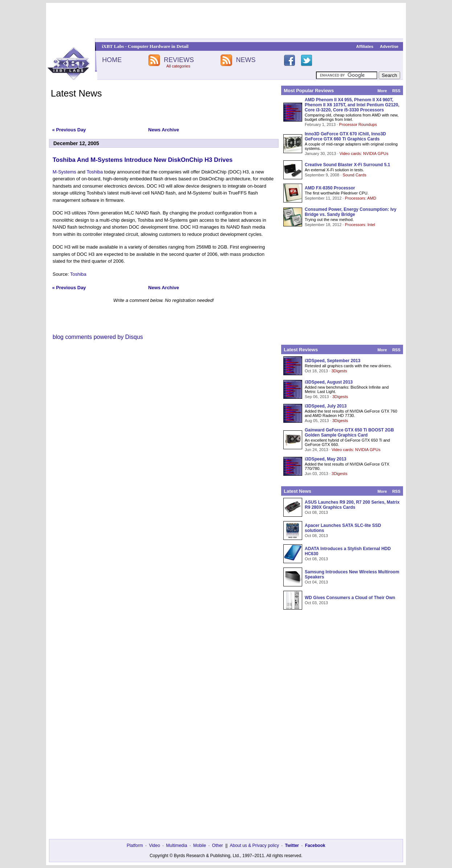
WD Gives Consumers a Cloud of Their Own (350, 598)
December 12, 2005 (76, 143)
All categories (178, 66)
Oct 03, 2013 (316, 603)
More (382, 91)
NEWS (246, 60)
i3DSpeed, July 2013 (326, 406)
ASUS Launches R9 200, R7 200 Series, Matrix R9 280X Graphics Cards (352, 505)
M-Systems (64, 172)
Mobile (200, 846)
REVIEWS (179, 60)
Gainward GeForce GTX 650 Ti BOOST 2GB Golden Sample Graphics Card (349, 433)
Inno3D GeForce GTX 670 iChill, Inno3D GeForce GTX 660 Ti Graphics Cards (345, 136)
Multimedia (177, 846)
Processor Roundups (358, 124)
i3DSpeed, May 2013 (326, 459)
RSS (396, 91)
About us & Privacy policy (254, 846)
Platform (135, 846)
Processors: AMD (361, 198)
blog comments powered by (98, 337)
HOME (112, 60)
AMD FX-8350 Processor (330, 188)
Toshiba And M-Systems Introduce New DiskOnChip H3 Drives (143, 160)
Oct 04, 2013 (316, 582)
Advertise (389, 46)
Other (218, 846)
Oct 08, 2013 (316, 512)
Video (155, 846)
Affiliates (365, 46)
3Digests (339, 371)
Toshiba (95, 172)
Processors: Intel (360, 225)
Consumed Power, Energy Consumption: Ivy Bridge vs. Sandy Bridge (351, 212)
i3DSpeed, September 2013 (332, 361)
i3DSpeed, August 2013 (329, 382)
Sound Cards (354, 175)
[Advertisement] (226, 21)
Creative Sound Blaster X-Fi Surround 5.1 (347, 165)
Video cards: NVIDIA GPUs (364, 153)
